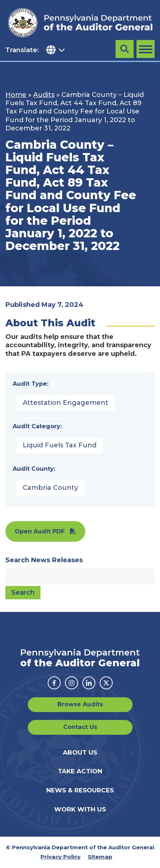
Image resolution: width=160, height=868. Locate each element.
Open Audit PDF (40, 531)
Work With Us (80, 809)
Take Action (80, 771)
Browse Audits (80, 704)
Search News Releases (44, 560)
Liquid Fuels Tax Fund (60, 445)
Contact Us (80, 727)
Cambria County (50, 488)
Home (16, 95)
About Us (80, 752)
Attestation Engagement (66, 403)
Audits (44, 95)
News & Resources (80, 790)
